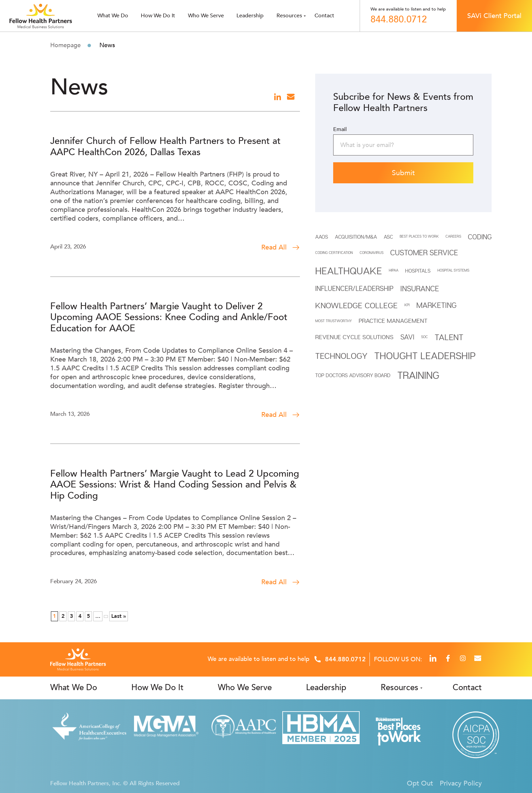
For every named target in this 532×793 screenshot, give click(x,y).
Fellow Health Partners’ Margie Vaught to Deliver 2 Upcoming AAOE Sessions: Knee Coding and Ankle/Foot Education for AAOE (169, 317)
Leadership (250, 16)
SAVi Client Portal (494, 16)
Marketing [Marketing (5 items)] (436, 305)
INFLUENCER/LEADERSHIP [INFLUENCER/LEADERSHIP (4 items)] (354, 288)
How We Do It (158, 16)
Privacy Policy (461, 783)
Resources (289, 16)
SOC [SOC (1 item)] (424, 337)
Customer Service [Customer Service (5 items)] (424, 253)
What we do (113, 16)
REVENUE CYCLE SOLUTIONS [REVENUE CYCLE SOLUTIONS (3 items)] (354, 337)
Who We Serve (245, 688)
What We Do (74, 688)
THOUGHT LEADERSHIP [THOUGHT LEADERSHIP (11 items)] (425, 355)
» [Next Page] (106, 616)
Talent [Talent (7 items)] (449, 337)
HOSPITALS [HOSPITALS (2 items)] (418, 271)
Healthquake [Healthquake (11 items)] (349, 271)
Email (340, 129)
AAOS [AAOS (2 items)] (322, 237)
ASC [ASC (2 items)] (388, 237)
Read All (281, 247)
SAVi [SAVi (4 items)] (407, 337)
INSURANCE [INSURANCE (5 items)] (420, 289)
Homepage (65, 45)
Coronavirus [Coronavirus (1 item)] (372, 253)
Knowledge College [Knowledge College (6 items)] (356, 305)
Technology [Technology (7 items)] (341, 356)
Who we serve (206, 16)
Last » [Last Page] (119, 616)
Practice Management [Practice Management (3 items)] (393, 321)
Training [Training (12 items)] (418, 375)
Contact (324, 16)
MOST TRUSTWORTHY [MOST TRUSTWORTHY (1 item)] (334, 321)
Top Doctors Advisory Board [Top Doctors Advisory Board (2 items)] (353, 375)
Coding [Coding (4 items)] (480, 237)
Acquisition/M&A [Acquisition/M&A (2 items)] (356, 237)
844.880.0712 (399, 20)
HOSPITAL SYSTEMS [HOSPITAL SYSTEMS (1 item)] (453, 270)
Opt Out (420, 783)
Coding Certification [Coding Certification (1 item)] (334, 253)
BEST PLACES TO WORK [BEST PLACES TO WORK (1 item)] (419, 236)
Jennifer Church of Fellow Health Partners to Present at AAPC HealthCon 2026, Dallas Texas (165, 147)
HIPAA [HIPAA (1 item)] (394, 270)
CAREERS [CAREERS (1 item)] (453, 236)
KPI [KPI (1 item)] (407, 305)
